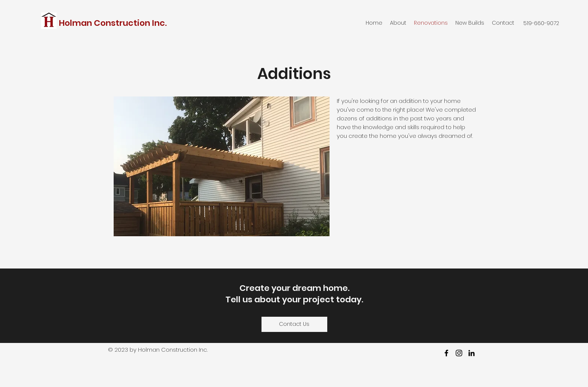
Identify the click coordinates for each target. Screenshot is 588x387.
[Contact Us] (294, 324)
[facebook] (446, 353)
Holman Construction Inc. (114, 23)
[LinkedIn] (472, 353)
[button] (222, 166)
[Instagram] (459, 353)
